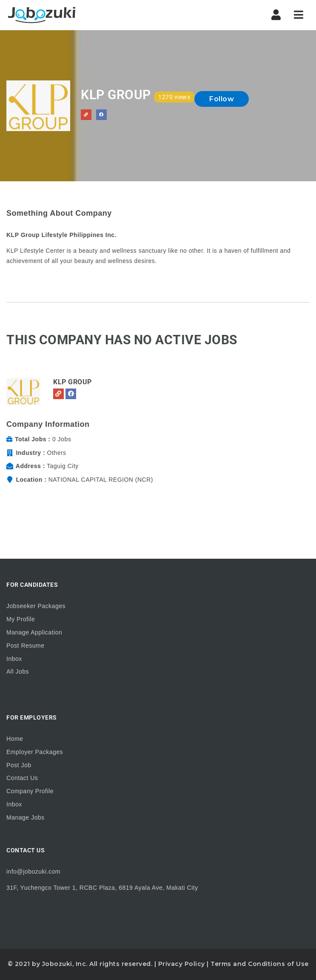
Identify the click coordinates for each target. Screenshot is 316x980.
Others (57, 453)
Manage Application (34, 632)
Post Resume (26, 646)
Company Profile (30, 791)
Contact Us (22, 778)
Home (15, 739)
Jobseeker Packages (36, 606)
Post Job (19, 765)
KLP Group (73, 382)
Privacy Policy (182, 964)
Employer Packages (35, 752)
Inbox (14, 659)
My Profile (21, 619)
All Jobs (18, 671)
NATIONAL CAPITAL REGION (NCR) (101, 480)
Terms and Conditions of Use (260, 964)
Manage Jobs (26, 817)
